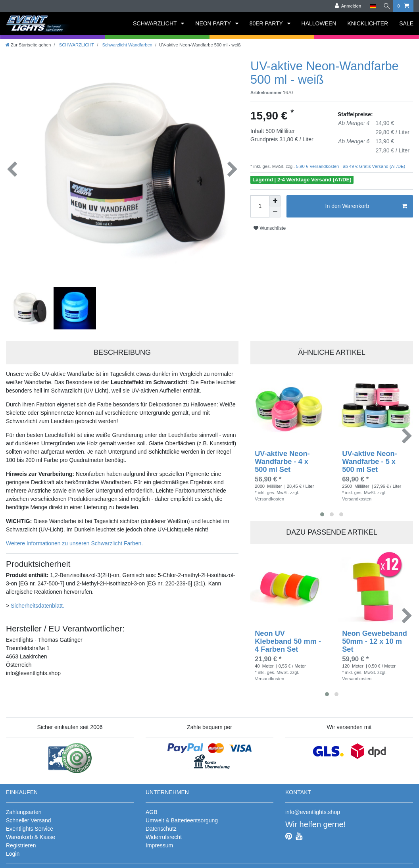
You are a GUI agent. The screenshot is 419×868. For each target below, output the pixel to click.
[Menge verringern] (275, 212)
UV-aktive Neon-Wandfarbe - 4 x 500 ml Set (282, 459)
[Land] (370, 6)
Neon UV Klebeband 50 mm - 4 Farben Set (288, 639)
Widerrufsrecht (164, 834)
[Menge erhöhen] (275, 201)
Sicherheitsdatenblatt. (37, 603)
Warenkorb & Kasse (31, 834)
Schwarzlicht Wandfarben (127, 45)
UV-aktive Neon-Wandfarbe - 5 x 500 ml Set (369, 459)
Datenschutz (161, 826)
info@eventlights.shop (313, 809)
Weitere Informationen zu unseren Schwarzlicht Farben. (74, 541)
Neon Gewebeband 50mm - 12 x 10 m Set (375, 639)
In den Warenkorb (366, 206)
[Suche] (385, 6)
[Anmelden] (345, 6)
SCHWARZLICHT (156, 23)
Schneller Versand (29, 818)
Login (13, 851)
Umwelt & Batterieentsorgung (182, 818)
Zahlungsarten (24, 809)
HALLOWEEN (319, 23)
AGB (152, 809)
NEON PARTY (214, 23)
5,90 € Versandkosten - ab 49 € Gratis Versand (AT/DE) (350, 166)
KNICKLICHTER (368, 23)
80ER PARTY (267, 23)
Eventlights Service (30, 826)
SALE (406, 23)
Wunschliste (270, 228)
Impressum (159, 843)
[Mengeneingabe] (260, 206)
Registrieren (21, 843)
